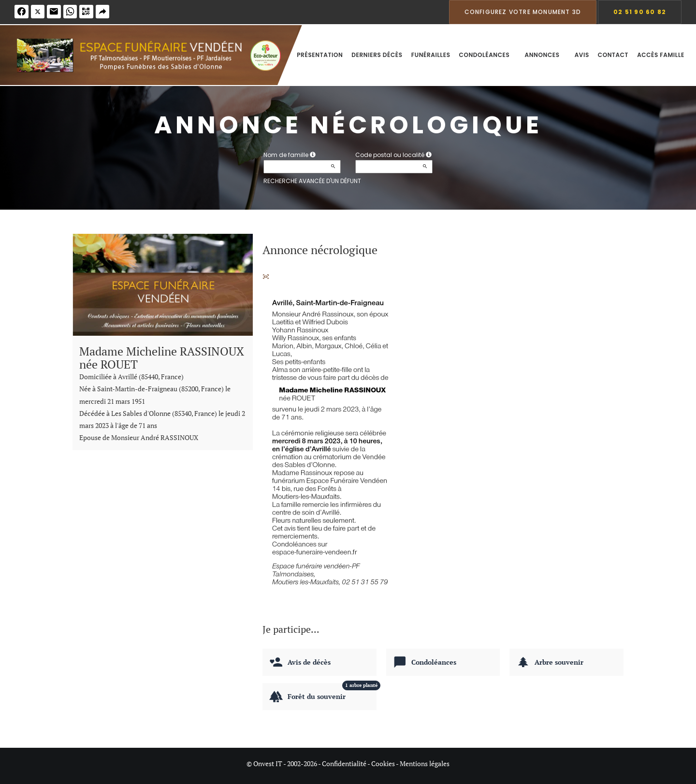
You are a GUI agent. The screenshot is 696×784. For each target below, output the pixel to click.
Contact (613, 55)
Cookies (383, 763)
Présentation (320, 55)
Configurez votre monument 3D (523, 12)
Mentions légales (425, 763)
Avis (582, 55)
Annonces (545, 55)
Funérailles (431, 55)
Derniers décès (377, 55)
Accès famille (661, 55)
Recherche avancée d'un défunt (312, 181)
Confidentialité (344, 763)
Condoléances (488, 55)
